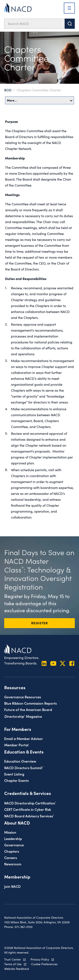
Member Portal (16, 745)
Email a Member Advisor (24, 738)
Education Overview (20, 761)
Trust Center (13, 959)
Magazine (23, 716)
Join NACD (12, 886)
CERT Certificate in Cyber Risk (28, 809)
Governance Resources (23, 697)
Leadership (13, 838)
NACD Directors (24, 768)
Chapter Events (16, 780)
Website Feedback (17, 969)
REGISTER (39, 623)
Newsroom (13, 864)
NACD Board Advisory (29, 816)
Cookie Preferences (44, 964)
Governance (14, 845)
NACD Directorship (30, 803)
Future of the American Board (28, 709)
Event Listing (14, 774)
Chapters (12, 851)
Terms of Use (13, 964)
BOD (8, 90)
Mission (10, 832)
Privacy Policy (40, 959)
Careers (11, 857)
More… (40, 100)
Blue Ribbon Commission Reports (30, 703)
